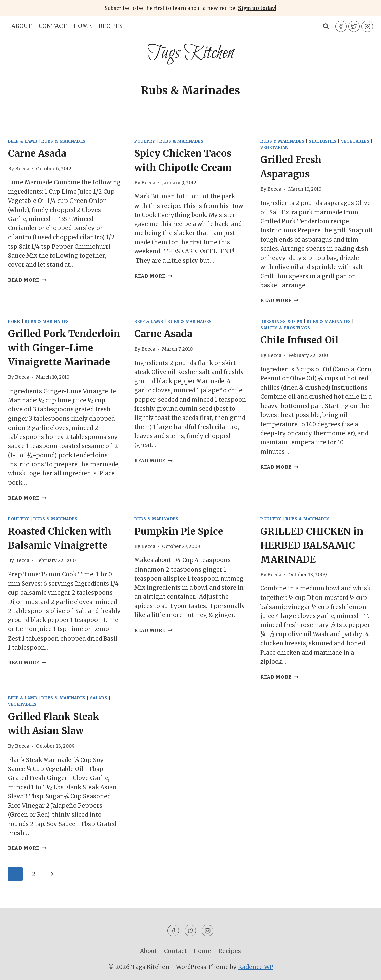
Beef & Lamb (23, 141)
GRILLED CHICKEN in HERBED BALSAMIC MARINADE (312, 545)
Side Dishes (323, 141)
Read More (27, 280)
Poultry (145, 141)
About (22, 26)
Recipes (111, 26)
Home (83, 26)
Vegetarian (274, 148)
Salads (99, 698)
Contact (53, 26)
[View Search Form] (326, 26)
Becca (22, 169)
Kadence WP (256, 967)
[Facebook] (341, 26)
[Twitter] (354, 26)
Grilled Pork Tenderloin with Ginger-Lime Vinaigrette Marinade (64, 348)
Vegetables (355, 141)
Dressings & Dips (281, 321)
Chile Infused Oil (299, 340)
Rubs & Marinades (64, 141)
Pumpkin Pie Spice (179, 531)
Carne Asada (37, 153)
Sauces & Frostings (285, 328)
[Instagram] (367, 26)
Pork (14, 321)
